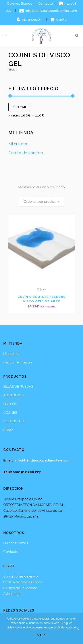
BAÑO (8, 430)
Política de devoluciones (23, 582)
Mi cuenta (18, 144)
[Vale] (77, 629)
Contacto (45, 4)
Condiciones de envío (21, 576)
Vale (41, 635)
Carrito (58, 20)
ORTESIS (10, 404)
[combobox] (41, 202)
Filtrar (19, 107)
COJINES (10, 413)
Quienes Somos (19, 4)
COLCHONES (14, 421)
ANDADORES (14, 395)
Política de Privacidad (20, 588)
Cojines (42, 289)
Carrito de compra (26, 153)
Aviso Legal (12, 594)
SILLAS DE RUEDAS (18, 387)
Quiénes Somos (16, 543)
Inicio (12, 69)
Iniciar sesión (30, 20)
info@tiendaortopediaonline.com (48, 11)
